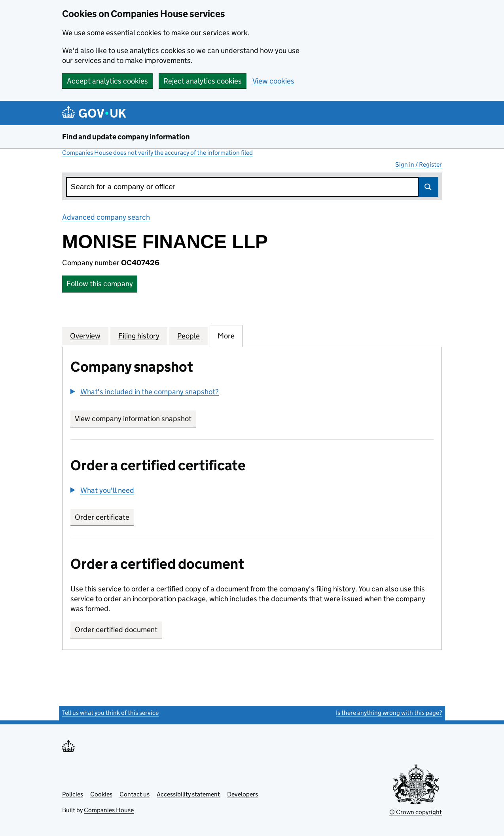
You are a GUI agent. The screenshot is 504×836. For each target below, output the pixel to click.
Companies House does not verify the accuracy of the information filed (157, 153)
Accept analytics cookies (107, 81)
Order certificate (102, 517)
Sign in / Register (419, 164)
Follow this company (100, 284)
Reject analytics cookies (203, 81)
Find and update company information (126, 137)
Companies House (109, 810)
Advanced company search (106, 217)
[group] (252, 393)
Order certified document (116, 630)
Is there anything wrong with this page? (389, 713)
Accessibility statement (188, 794)
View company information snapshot (135, 419)
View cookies (273, 81)
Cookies (101, 794)
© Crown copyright (416, 812)
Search (428, 187)
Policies (73, 794)
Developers (243, 794)
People (189, 336)
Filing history (139, 336)
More (226, 336)
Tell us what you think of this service (110, 713)
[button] (145, 392)
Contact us (135, 794)
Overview (85, 336)
